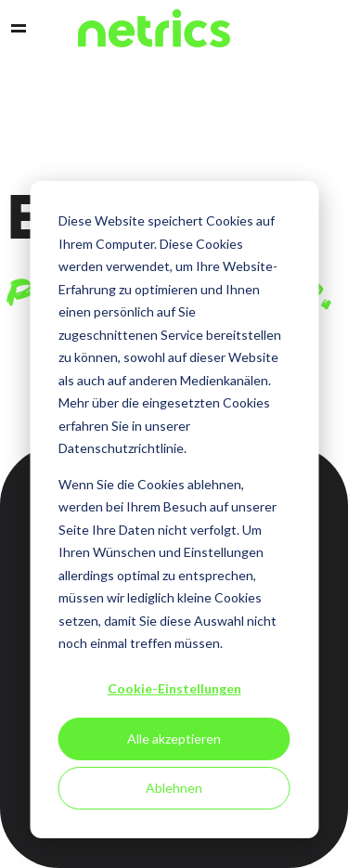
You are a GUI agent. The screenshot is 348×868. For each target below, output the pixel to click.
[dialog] (174, 510)
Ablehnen (174, 788)
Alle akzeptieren (174, 738)
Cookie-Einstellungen (174, 688)
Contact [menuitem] (294, 29)
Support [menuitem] (326, 29)
